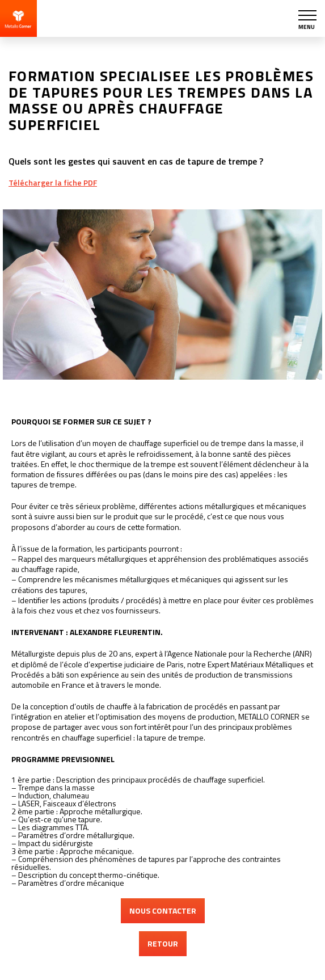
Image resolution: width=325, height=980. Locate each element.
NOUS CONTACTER (163, 910)
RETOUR (163, 943)
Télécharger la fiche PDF (53, 183)
